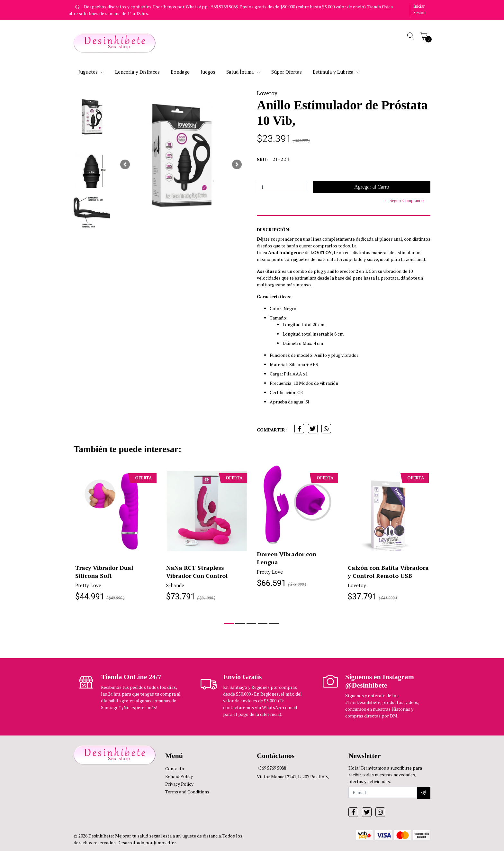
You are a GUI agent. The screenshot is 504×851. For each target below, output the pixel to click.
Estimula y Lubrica (336, 72)
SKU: (262, 159)
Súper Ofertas (287, 72)
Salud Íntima (243, 72)
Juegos (208, 72)
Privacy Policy (179, 784)
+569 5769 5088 (271, 768)
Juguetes (91, 72)
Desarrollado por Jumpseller (147, 842)
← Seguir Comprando (404, 201)
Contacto (175, 768)
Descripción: (274, 230)
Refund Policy (179, 776)
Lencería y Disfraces (137, 72)
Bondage (180, 72)
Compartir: (272, 430)
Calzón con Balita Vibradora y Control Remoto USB (388, 572)
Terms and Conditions (187, 792)
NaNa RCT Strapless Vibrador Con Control (197, 572)
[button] (125, 164)
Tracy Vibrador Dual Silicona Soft (104, 572)
